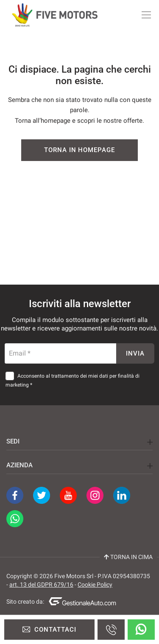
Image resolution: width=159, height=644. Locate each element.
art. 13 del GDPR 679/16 (41, 585)
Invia (135, 353)
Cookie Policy (95, 585)
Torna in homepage (79, 150)
